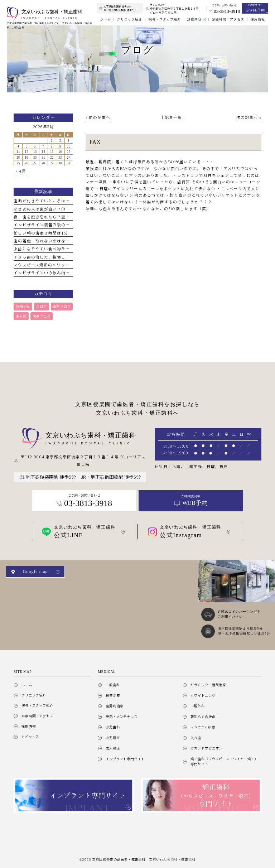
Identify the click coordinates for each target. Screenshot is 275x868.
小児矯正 (113, 738)
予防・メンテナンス (122, 717)
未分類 (21, 316)
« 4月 (21, 171)
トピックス (30, 737)
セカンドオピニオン (207, 748)
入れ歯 (196, 738)
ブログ (42, 306)
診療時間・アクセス (38, 716)
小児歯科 (113, 727)
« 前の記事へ (98, 117)
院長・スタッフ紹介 (38, 705)
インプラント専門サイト (125, 759)
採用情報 (29, 726)
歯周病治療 (115, 706)
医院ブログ (62, 306)
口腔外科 (198, 706)
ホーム (27, 685)
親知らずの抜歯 (203, 717)
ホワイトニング (203, 695)
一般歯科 (113, 685)
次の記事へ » (249, 117)
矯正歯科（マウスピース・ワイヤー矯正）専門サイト (224, 761)
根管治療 (113, 695)
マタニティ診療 (203, 727)
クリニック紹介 (34, 695)
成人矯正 (113, 748)
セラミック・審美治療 (208, 685)
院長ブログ (42, 316)
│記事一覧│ (173, 117)
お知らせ (23, 306)
